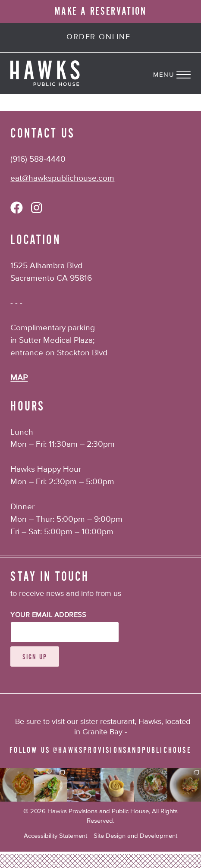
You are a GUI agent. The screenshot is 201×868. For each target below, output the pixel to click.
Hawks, (151, 722)
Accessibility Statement (55, 836)
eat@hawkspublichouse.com (62, 178)
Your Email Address (48, 615)
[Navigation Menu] (177, 73)
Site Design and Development (135, 836)
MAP (19, 378)
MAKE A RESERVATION (100, 11)
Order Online (99, 37)
